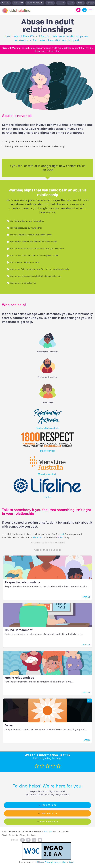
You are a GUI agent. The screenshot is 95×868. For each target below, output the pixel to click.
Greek (71, 862)
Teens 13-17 (18, 3)
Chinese (40, 862)
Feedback (31, 835)
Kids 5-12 (6, 3)
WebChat (38, 537)
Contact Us (13, 835)
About (71, 3)
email (60, 537)
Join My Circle (49, 813)
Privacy (23, 835)
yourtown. (48, 831)
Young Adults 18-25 (35, 3)
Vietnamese (56, 862)
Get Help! (78, 10)
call (63, 534)
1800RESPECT (47, 451)
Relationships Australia (48, 428)
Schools (61, 3)
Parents (50, 3)
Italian (64, 862)
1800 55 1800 (84, 10)
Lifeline (48, 497)
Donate (80, 3)
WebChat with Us (49, 822)
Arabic (47, 862)
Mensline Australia (47, 474)
